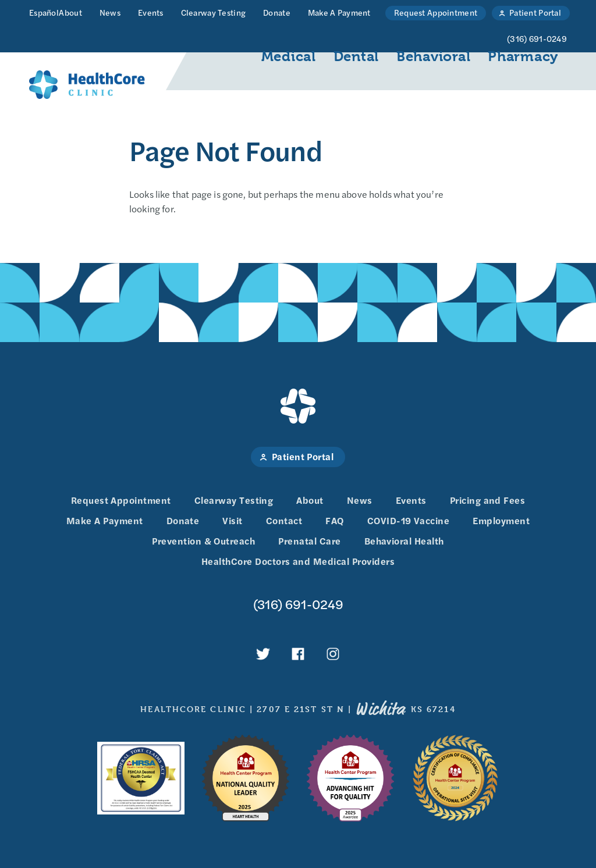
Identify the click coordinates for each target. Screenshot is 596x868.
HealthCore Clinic (87, 84)
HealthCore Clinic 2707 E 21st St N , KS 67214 (298, 709)
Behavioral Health (404, 541)
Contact (284, 520)
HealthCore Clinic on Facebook (298, 654)
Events (151, 12)
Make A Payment (339, 12)
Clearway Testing (213, 12)
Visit (232, 520)
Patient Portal (535, 12)
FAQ (334, 520)
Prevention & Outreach (203, 541)
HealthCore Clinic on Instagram (333, 654)
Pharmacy (523, 56)
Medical (289, 56)
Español (44, 12)
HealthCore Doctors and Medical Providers (298, 561)
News (110, 12)
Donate (277, 12)
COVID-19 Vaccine (409, 520)
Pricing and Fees (488, 500)
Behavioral (433, 56)
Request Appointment (436, 12)
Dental (356, 56)
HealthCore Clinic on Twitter (263, 654)
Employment (501, 520)
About (70, 12)
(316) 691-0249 (298, 604)
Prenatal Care (309, 541)
